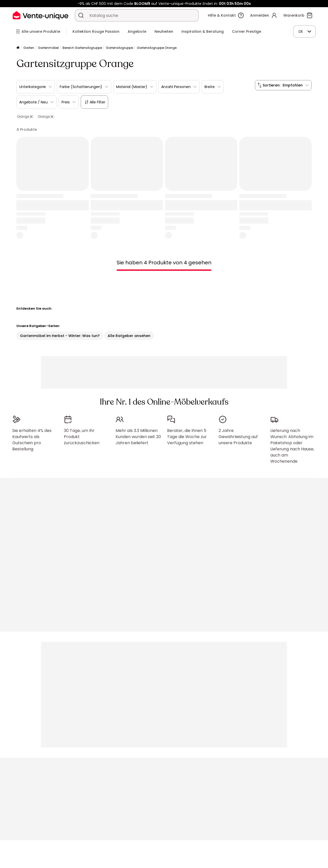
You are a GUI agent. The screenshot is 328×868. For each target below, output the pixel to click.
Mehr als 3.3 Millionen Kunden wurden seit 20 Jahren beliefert (138, 437)
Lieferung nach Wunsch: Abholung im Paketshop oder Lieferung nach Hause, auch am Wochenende (292, 446)
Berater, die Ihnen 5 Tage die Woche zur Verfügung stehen (187, 437)
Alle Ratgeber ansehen (129, 336)
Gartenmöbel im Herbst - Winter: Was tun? (60, 336)
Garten (29, 48)
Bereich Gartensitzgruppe (82, 48)
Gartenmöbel (48, 48)
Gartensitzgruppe (119, 48)
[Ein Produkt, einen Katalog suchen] (81, 15)
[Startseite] (18, 48)
